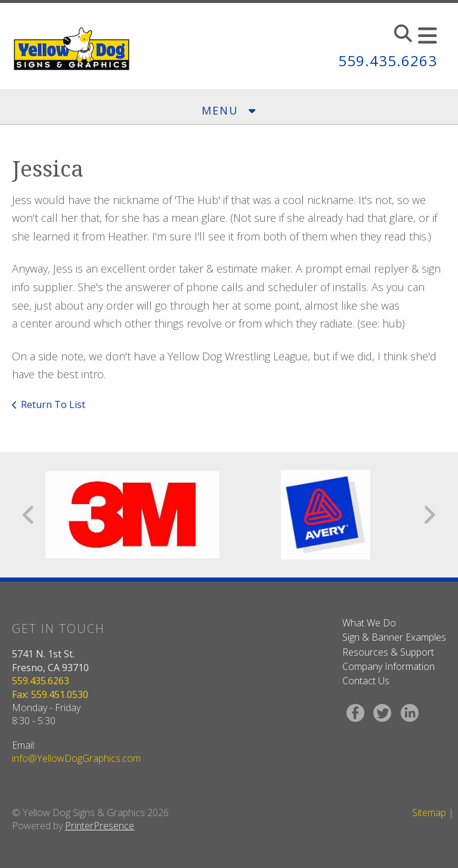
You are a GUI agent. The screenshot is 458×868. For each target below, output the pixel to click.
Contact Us (366, 681)
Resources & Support (388, 652)
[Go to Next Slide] (429, 515)
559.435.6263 (388, 61)
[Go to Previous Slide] (29, 515)
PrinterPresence (100, 826)
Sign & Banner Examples (394, 637)
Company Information (389, 666)
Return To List (53, 404)
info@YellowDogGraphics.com (76, 758)
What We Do (369, 623)
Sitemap (429, 813)
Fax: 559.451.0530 (50, 694)
